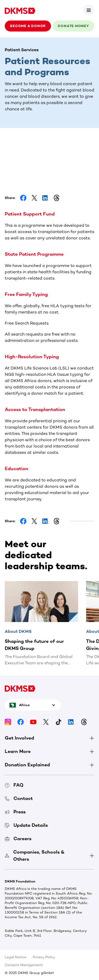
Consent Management (24, 965)
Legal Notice (16, 957)
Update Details (26, 825)
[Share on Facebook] (23, 198)
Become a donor (28, 26)
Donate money (73, 26)
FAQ (14, 785)
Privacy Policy (44, 957)
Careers (18, 839)
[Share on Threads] (56, 198)
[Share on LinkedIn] (45, 198)
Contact (19, 798)
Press (15, 812)
